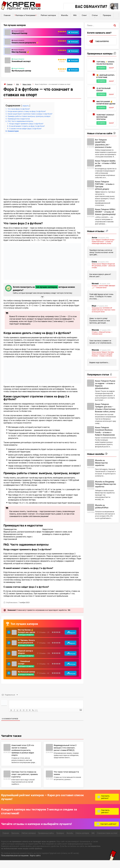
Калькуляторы (116, 14)
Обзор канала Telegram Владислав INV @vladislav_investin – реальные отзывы (103, 284)
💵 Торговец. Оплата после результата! (24, 646)
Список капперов (82, 840)
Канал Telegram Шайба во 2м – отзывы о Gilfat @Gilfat (105, 181)
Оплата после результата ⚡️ (26, 42)
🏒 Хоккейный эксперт (24, 669)
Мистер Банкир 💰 (21, 52)
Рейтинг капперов (48, 15)
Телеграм (74, 32)
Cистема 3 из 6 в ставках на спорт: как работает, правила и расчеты (25, 782)
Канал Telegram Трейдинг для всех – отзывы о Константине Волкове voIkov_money (105, 426)
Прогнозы (15, 840)
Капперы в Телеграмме (26, 15)
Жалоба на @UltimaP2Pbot (102, 524)
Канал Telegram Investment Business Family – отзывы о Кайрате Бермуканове (105, 449)
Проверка (107, 15)
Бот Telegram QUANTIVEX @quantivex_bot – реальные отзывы (103, 161)
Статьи (95, 15)
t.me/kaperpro (102, 41)
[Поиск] (115, 25)
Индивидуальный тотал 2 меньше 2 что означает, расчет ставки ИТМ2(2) (65, 755)
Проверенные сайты (46, 840)
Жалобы (65, 15)
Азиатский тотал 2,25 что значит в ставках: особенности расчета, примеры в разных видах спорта (23, 757)
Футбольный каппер (22, 71)
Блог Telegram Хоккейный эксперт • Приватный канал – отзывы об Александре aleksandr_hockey (103, 260)
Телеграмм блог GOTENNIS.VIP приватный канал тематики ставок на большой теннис (103, 328)
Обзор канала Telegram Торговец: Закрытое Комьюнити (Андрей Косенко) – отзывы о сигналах (103, 372)
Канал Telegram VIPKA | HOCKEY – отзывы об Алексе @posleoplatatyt (105, 230)
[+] (38, 717)
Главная (7, 15)
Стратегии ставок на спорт (107, 840)
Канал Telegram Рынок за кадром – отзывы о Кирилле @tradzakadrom (105, 403)
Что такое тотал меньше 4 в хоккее (66, 780)
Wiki (75, 15)
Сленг (84, 15)
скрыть (26, 106)
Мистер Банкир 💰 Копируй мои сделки (26, 632)
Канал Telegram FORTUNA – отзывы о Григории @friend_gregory (105, 203)
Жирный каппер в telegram (26, 658)
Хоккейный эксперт (21, 61)
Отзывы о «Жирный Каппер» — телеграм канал (102, 351)
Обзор (100, 71)
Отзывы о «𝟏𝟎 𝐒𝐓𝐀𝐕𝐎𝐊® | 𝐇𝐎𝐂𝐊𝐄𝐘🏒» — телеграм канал (104, 305)
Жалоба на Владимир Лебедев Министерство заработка (106, 502)
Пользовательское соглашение (15, 863)
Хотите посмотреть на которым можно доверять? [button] (42, 289)
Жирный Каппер (20, 33)
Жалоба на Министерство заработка (101, 481)
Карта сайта (35, 863)
